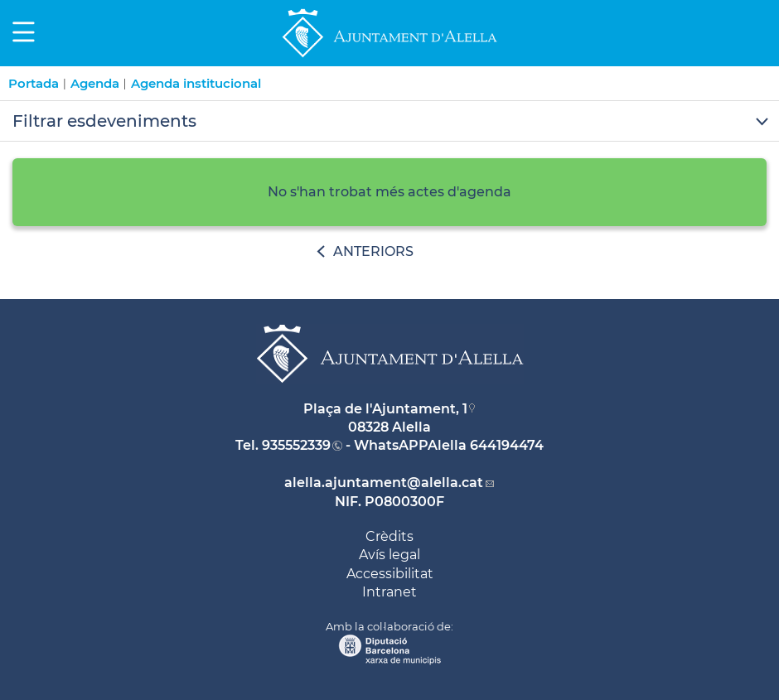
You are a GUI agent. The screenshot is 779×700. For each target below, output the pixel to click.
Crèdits (389, 536)
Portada (34, 83)
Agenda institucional (196, 83)
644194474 (507, 445)
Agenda (95, 83)
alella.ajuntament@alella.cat (384, 483)
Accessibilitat (390, 574)
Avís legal (389, 555)
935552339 (296, 445)
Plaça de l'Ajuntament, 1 (385, 409)
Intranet (389, 592)
